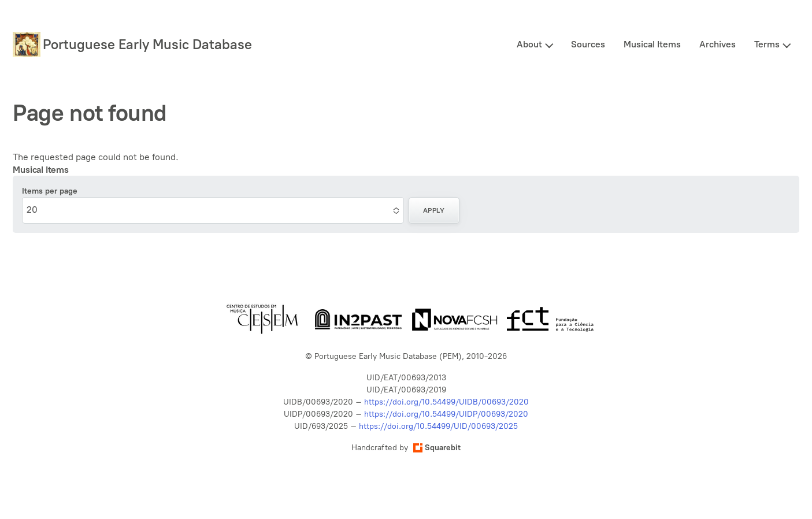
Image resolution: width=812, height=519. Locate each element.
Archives (718, 44)
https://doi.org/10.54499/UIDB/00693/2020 (446, 402)
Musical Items (652, 44)
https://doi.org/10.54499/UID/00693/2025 (438, 426)
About (529, 44)
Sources (588, 44)
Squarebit (437, 448)
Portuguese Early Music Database (147, 44)
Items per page (50, 191)
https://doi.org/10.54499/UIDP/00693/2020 (446, 414)
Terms (767, 44)
